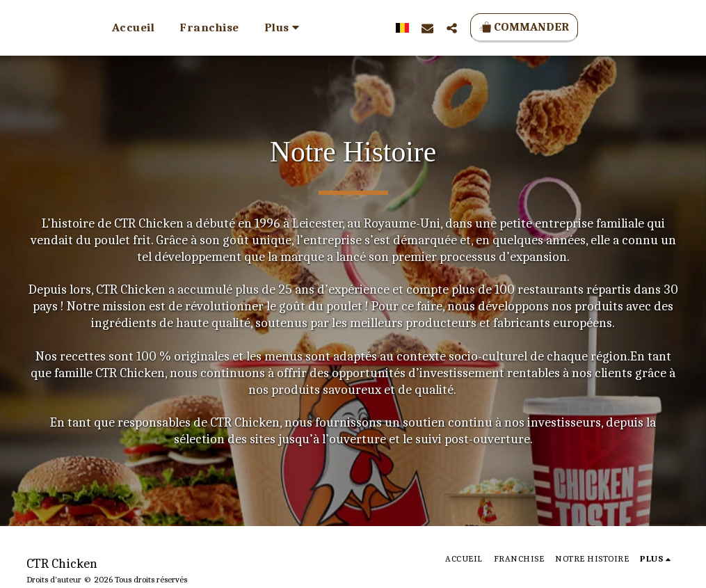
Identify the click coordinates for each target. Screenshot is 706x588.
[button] (445, 28)
